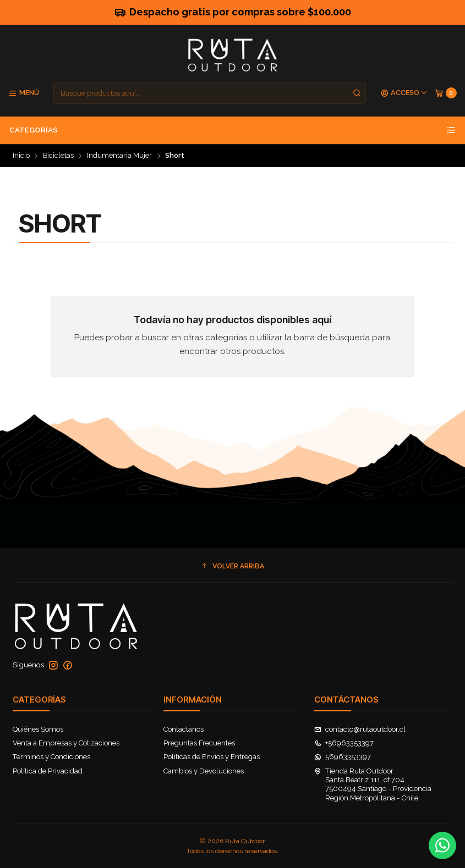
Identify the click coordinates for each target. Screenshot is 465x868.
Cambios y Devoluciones (204, 771)
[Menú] (24, 93)
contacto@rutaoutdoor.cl (360, 729)
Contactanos (184, 729)
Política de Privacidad (48, 771)
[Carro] (446, 93)
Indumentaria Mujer (119, 156)
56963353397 (343, 757)
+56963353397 (344, 743)
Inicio (21, 156)
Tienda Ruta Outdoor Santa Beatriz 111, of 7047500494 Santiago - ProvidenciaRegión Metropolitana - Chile (373, 784)
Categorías (233, 130)
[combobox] (210, 93)
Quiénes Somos (38, 729)
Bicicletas (58, 156)
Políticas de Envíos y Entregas (212, 757)
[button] (233, 566)
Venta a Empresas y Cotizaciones (66, 743)
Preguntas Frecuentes (199, 743)
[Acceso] (404, 93)
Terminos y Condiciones (51, 757)
